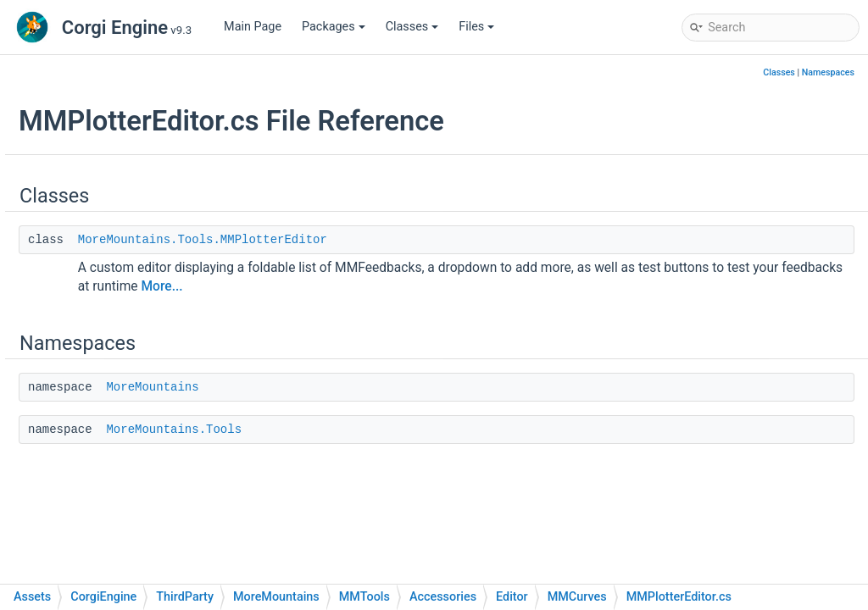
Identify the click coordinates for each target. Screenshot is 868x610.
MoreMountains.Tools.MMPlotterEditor (409, 240)
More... (576, 286)
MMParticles (187, 459)
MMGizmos (184, 357)
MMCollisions (190, 281)
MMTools (137, 154)
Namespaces (828, 72)
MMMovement (192, 433)
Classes (412, 27)
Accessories (159, 179)
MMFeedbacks (152, 103)
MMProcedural (192, 484)
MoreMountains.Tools (381, 430)
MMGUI (173, 383)
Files (476, 27)
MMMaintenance (198, 408)
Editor (155, 205)
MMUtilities (184, 510)
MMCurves (182, 306)
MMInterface (147, 128)
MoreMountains (359, 387)
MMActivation (190, 230)
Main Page (253, 27)
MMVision (180, 535)
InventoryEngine (155, 78)
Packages (334, 27)
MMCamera (184, 255)
